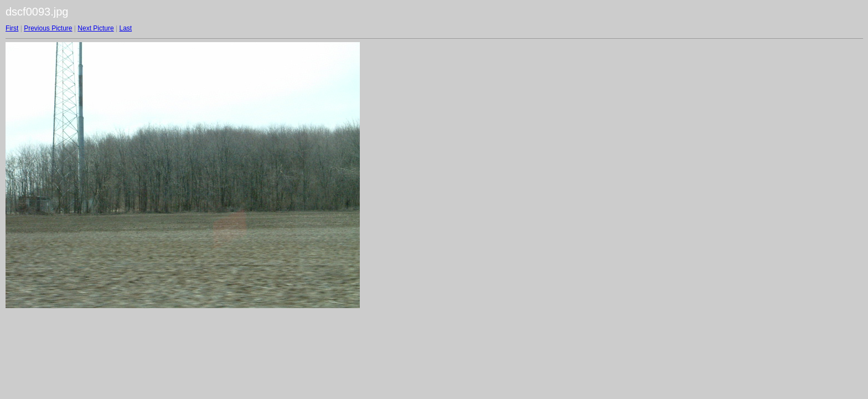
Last (125, 28)
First (12, 28)
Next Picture (95, 28)
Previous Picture (48, 28)
